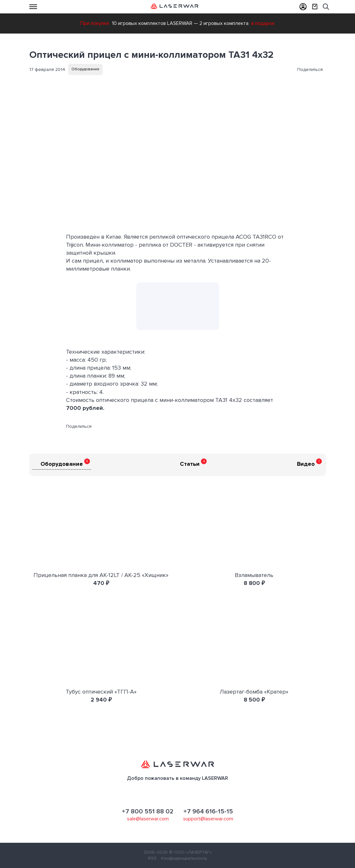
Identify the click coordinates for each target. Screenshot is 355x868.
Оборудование (85, 69)
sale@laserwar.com (148, 819)
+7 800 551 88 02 (148, 811)
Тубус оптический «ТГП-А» (101, 692)
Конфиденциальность (184, 858)
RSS (152, 858)
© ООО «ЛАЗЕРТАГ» (190, 852)
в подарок (263, 23)
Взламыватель (254, 575)
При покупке (95, 23)
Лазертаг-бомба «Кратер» (254, 692)
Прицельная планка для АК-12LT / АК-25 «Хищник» (101, 575)
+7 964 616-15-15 (208, 811)
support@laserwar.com (208, 819)
